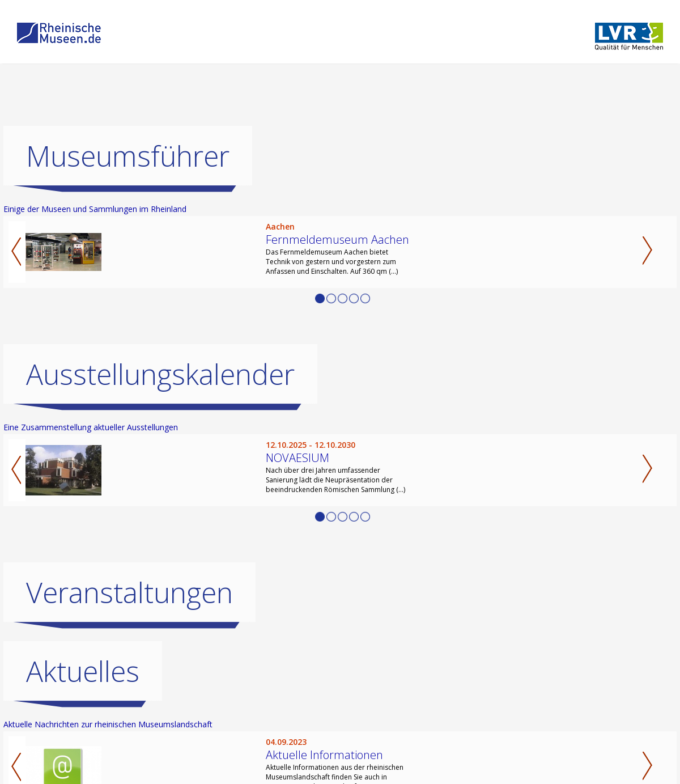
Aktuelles (83, 671)
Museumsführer (128, 156)
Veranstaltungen (129, 592)
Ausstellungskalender (160, 374)
